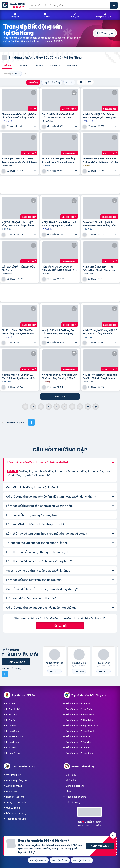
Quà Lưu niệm (13, 808)
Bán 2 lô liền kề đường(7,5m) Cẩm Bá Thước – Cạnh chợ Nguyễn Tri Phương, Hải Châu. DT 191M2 (58, 116)
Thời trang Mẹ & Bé (16, 819)
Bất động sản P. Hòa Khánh (80, 731)
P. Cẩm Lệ (11, 725)
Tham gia (107, 33)
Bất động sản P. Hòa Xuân (79, 753)
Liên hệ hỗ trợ (73, 802)
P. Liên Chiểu (13, 753)
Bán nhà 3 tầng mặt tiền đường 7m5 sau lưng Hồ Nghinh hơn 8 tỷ (100, 160)
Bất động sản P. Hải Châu (79, 709)
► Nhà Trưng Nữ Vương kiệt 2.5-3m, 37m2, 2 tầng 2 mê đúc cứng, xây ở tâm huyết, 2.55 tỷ (101, 332)
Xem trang (54, 671)
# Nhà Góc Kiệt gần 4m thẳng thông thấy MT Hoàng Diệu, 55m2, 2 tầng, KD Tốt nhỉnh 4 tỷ (59, 160)
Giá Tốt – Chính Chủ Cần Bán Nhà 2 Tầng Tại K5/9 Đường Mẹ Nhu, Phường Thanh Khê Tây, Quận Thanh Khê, (19, 332)
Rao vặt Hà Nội (60, 860)
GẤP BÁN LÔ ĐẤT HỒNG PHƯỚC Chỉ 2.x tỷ (18, 268)
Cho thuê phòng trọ (16, 780)
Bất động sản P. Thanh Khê (80, 720)
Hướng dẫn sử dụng (76, 797)
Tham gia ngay (16, 662)
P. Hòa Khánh (13, 742)
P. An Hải (11, 703)
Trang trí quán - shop (17, 802)
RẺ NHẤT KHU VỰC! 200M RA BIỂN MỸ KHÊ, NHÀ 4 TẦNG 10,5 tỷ (59, 268)
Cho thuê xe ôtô (14, 775)
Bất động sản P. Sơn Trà (78, 736)
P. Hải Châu (12, 714)
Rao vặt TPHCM (38, 860)
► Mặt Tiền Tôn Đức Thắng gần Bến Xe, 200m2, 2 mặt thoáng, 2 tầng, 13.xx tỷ (100, 376)
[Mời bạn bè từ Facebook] (5, 674)
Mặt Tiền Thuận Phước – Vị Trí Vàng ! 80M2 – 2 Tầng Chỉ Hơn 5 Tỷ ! (19, 224)
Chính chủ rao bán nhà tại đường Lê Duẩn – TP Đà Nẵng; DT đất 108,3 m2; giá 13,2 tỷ (19, 116)
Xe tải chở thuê (14, 786)
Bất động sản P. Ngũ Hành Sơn (82, 725)
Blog (68, 791)
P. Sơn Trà (11, 720)
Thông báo (72, 780)
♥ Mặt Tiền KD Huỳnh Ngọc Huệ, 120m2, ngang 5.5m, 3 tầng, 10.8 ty (59, 224)
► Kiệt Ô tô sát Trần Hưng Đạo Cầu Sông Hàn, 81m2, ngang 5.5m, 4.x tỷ (59, 332)
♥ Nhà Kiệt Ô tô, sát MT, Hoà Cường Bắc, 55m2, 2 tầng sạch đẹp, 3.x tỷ (99, 268)
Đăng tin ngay (100, 846)
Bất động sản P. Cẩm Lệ (78, 742)
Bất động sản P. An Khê (78, 747)
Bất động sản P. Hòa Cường (80, 714)
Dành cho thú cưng (16, 813)
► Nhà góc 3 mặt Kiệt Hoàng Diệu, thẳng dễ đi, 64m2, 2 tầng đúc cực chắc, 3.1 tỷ (19, 160)
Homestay (12, 791)
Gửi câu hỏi (60, 626)
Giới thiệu (71, 775)
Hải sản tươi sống (15, 797)
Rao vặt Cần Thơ (82, 860)
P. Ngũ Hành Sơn (15, 736)
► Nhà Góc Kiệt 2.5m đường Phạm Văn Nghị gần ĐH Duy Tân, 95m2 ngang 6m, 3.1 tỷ (100, 116)
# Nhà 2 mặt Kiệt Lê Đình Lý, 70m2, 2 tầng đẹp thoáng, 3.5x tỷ (19, 376)
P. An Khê (11, 747)
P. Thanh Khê (13, 709)
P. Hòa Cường (13, 731)
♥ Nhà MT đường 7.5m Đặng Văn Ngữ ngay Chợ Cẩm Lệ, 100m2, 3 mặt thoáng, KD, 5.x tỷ (60, 376)
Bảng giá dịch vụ (75, 786)
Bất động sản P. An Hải (78, 703)
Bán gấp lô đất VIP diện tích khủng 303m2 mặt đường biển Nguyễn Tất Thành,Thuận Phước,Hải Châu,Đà (99, 224)
